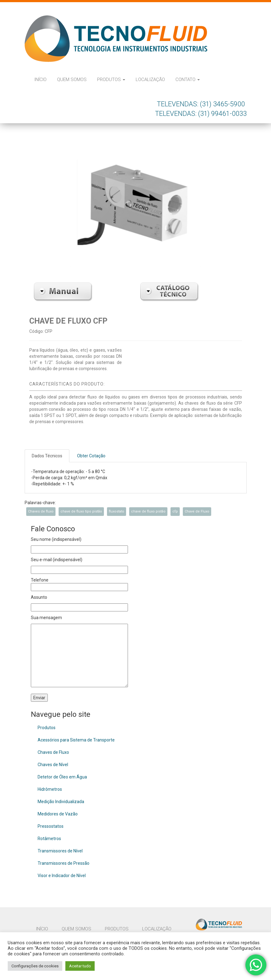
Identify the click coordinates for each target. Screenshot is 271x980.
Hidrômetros (50, 789)
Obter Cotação (91, 456)
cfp (175, 511)
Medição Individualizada (61, 802)
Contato (188, 80)
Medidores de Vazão (58, 814)
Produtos (111, 80)
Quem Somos (72, 80)
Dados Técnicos (47, 456)
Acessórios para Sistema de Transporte (76, 740)
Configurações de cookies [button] (35, 966)
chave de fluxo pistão (148, 511)
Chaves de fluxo (41, 511)
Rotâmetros (49, 839)
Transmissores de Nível (60, 851)
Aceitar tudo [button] (80, 966)
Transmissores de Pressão (64, 863)
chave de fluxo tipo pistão (81, 511)
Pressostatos (51, 826)
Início (41, 80)
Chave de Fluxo (197, 511)
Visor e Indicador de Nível (62, 876)
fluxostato (117, 511)
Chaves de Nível (53, 765)
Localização (150, 80)
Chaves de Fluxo (53, 752)
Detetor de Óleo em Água (62, 777)
